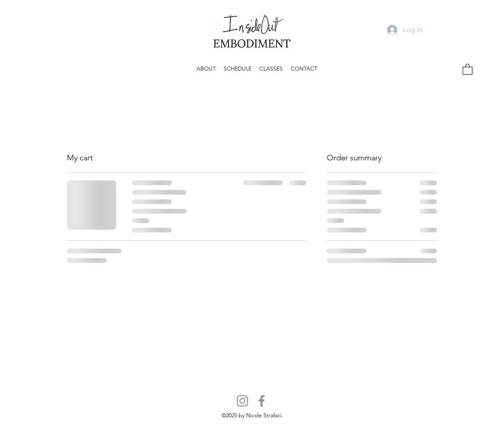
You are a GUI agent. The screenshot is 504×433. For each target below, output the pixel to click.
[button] (206, 69)
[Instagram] (242, 401)
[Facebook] (262, 401)
